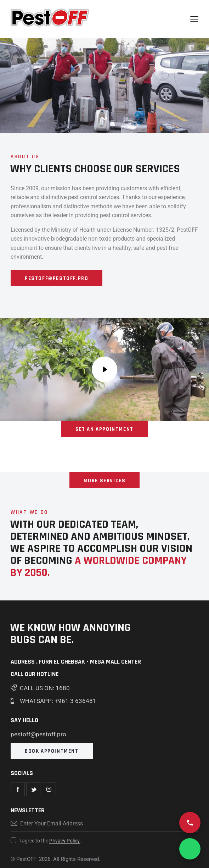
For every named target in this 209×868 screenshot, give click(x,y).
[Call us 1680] (190, 823)
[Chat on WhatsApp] (190, 849)
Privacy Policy (64, 841)
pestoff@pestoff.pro (38, 734)
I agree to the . (50, 841)
